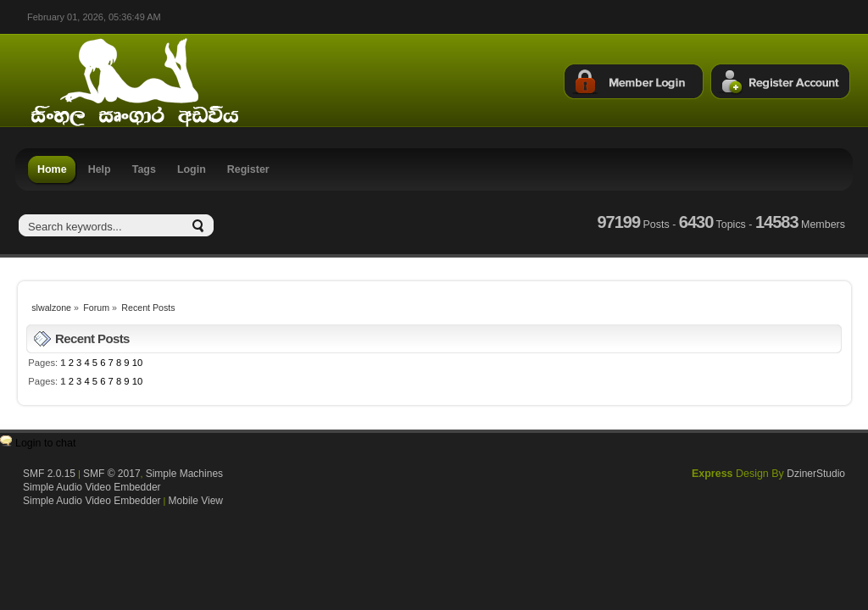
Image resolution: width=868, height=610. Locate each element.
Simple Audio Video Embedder (92, 487)
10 (137, 363)
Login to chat (45, 443)
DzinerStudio (816, 474)
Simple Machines (184, 474)
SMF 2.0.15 (49, 474)
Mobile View (196, 501)
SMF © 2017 (112, 474)
